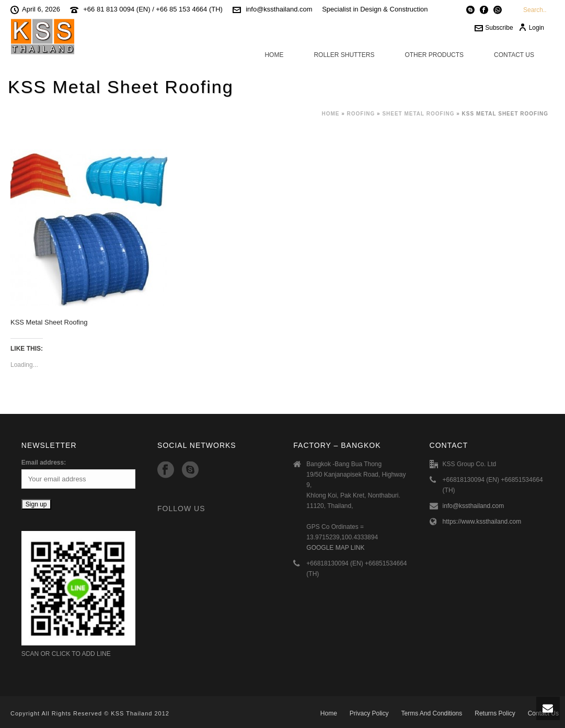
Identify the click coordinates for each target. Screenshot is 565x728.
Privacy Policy (369, 713)
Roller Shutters (344, 55)
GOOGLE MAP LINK (335, 548)
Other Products (434, 55)
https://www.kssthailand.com (482, 522)
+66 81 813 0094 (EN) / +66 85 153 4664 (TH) (153, 9)
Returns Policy (495, 713)
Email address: (44, 463)
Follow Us (181, 509)
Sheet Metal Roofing (418, 114)
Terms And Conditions (432, 713)
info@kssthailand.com (279, 9)
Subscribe (494, 28)
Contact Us (514, 55)
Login (531, 28)
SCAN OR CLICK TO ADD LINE (66, 654)
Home (274, 55)
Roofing (361, 114)
